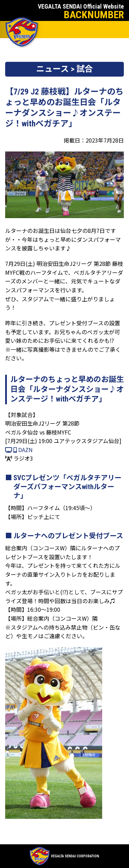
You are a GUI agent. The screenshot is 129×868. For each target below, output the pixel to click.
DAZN (19, 450)
